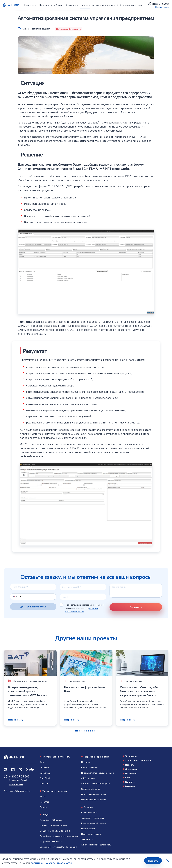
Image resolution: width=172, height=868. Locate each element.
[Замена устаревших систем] (53, 825)
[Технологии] (142, 756)
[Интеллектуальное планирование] (98, 773)
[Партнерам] (142, 773)
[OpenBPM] (45, 778)
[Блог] (142, 778)
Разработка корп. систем (95, 757)
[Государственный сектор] (93, 823)
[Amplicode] (45, 767)
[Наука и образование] (92, 834)
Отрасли (87, 807)
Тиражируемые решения (53, 791)
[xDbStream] (45, 773)
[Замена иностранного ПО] (142, 760)
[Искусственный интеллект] (94, 794)
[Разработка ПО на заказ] (52, 820)
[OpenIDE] (44, 784)
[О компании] (142, 769)
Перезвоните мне (162, 7)
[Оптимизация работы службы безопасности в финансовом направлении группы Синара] (142, 663)
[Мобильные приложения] (94, 800)
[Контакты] (142, 782)
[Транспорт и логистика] (92, 818)
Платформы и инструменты (55, 757)
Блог (140, 5)
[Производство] (88, 829)
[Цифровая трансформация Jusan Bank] (86, 663)
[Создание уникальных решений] (55, 831)
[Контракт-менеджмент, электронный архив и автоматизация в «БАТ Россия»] (30, 663)
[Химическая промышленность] (96, 845)
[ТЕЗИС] (43, 796)
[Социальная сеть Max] (20, 770)
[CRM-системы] (88, 778)
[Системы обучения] (91, 789)
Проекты (85, 5)
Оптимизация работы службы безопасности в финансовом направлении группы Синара (139, 691)
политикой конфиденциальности (51, 863)
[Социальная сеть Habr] (30, 770)
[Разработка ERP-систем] (52, 841)
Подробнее (16, 720)
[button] (14, 597)
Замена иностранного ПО (105, 5)
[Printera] (44, 807)
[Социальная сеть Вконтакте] (5, 770)
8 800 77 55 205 (159, 4)
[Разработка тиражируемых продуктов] (59, 836)
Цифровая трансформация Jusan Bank (84, 689)
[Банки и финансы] (90, 812)
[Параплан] (45, 802)
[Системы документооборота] (95, 784)
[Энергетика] (87, 839)
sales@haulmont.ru (20, 791)
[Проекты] (142, 765)
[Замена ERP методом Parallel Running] (58, 847)
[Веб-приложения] (90, 767)
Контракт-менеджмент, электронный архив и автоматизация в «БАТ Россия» (28, 691)
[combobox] (83, 587)
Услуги (44, 815)
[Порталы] (86, 762)
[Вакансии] (142, 786)
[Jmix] (42, 762)
